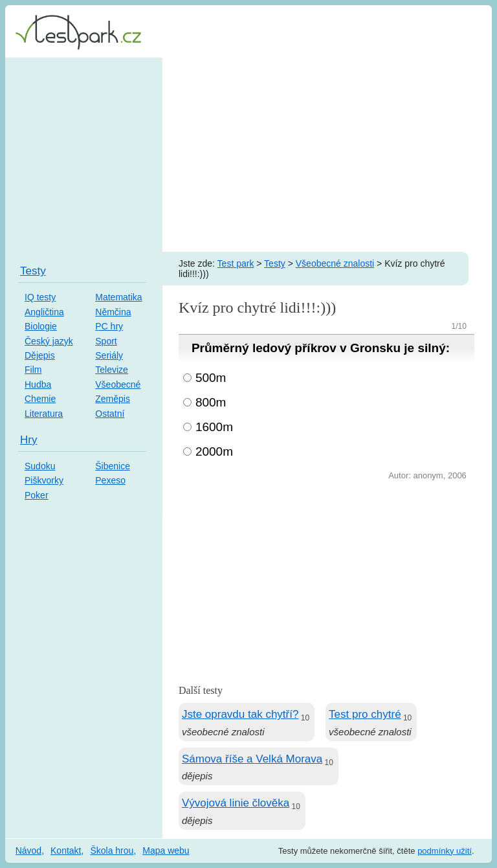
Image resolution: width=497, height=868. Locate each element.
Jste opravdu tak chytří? (240, 714)
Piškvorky (44, 480)
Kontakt (66, 851)
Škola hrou (112, 851)
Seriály (109, 355)
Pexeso (110, 480)
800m (211, 402)
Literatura (44, 414)
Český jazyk (49, 341)
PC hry (109, 326)
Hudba (38, 384)
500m (211, 378)
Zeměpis (113, 399)
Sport (106, 341)
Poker (37, 495)
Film (33, 370)
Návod (28, 851)
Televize (112, 370)
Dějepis (40, 355)
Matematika (118, 297)
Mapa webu (166, 851)
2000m (214, 451)
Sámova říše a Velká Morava (252, 759)
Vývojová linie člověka (236, 803)
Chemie (40, 399)
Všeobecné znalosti (335, 263)
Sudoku (40, 466)
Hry (28, 440)
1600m (214, 427)
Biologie (41, 326)
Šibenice (113, 466)
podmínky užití (445, 851)
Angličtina (44, 312)
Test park (236, 263)
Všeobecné (118, 384)
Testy (275, 263)
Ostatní (110, 414)
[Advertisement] (248, 155)
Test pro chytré (365, 714)
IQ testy (40, 297)
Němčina (113, 312)
